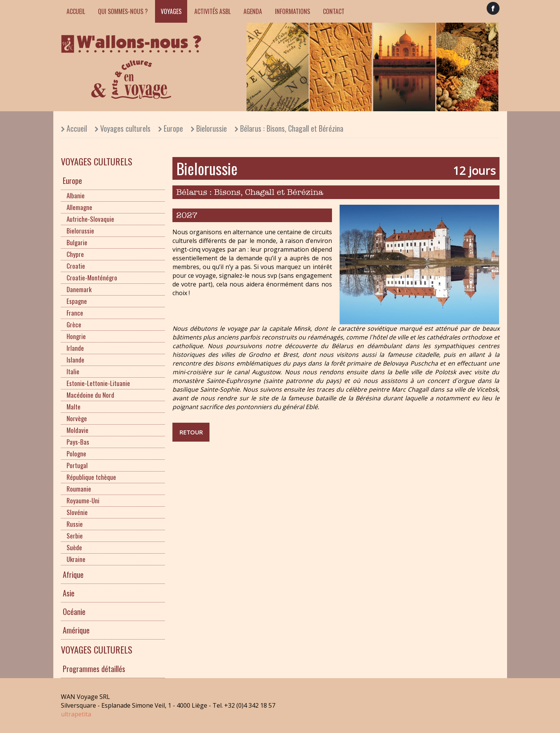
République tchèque (91, 477)
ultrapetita (76, 714)
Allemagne (79, 207)
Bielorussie (212, 128)
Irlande (75, 348)
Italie (73, 371)
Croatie (76, 266)
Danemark (79, 289)
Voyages (171, 11)
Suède (74, 547)
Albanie (76, 195)
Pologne (76, 454)
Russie (75, 524)
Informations (292, 11)
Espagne (77, 301)
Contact (334, 11)
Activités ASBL (213, 11)
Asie (69, 593)
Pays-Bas (78, 442)
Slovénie (77, 512)
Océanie (74, 612)
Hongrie (76, 336)
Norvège (77, 418)
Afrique (73, 574)
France (75, 313)
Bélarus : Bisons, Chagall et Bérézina (292, 128)
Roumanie (79, 489)
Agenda (253, 11)
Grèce (74, 324)
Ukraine (76, 559)
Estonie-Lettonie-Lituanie (98, 383)
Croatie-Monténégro (92, 278)
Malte (74, 407)
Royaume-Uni (83, 500)
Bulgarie (77, 242)
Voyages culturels (125, 128)
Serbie (75, 536)
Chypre (75, 254)
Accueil (76, 11)
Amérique (76, 630)
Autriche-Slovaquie (90, 219)
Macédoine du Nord (90, 395)
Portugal (77, 465)
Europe (173, 128)
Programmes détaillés (94, 669)
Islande (75, 360)
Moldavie (78, 430)
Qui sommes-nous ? (123, 11)
